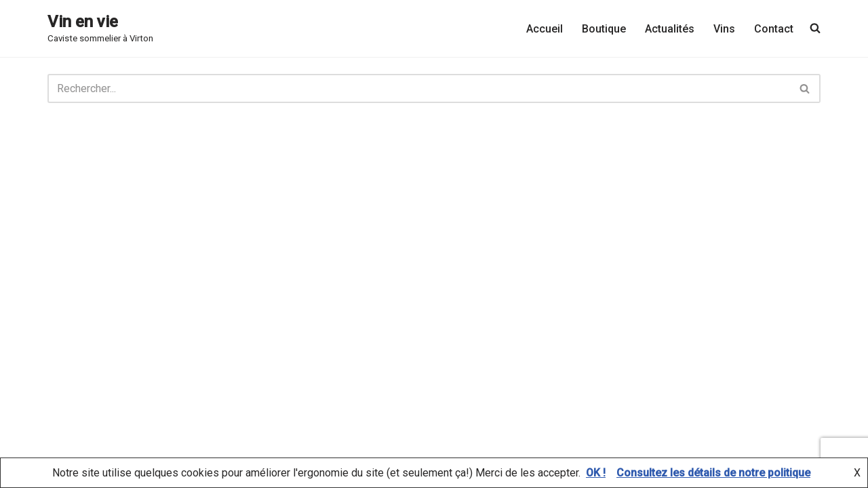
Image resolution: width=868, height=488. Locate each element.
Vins (724, 29)
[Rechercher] (419, 88)
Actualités (670, 29)
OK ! (596, 473)
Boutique (604, 29)
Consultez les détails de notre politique (713, 473)
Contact (774, 29)
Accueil (545, 29)
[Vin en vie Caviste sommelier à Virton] (100, 28)
